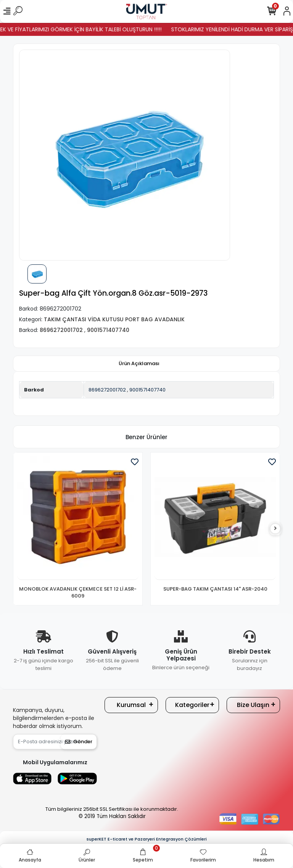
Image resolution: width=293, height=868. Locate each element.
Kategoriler (192, 705)
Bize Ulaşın (253, 705)
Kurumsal (131, 705)
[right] (275, 529)
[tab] (139, 364)
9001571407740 (147, 390)
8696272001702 (107, 390)
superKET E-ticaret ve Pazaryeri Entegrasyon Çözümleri (147, 839)
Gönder (79, 742)
